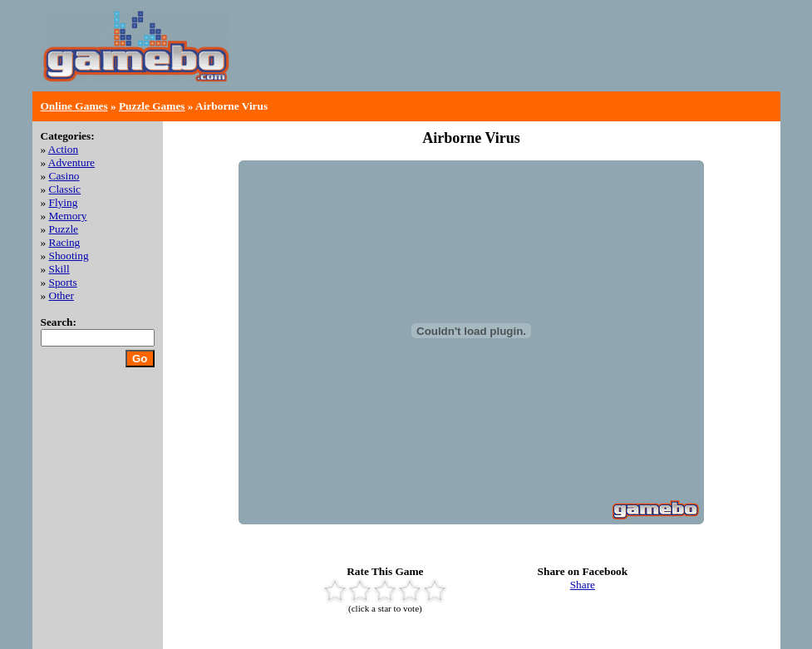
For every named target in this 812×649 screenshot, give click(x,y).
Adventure (71, 162)
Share (583, 585)
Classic (65, 189)
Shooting (69, 256)
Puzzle (64, 229)
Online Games (74, 106)
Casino (64, 176)
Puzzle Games (152, 106)
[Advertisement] (578, 58)
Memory (68, 216)
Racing (65, 242)
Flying (64, 202)
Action (63, 149)
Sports (63, 282)
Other (62, 295)
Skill (59, 269)
